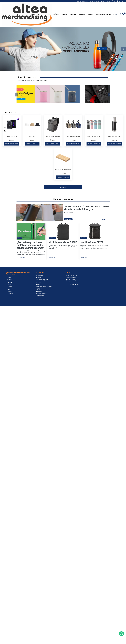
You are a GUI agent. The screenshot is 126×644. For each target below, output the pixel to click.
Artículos (56, 14)
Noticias (65, 14)
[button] (17, 95)
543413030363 (95, 1)
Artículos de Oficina (42, 281)
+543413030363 (71, 277)
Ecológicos (39, 290)
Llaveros (39, 283)
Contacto (73, 14)
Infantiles (39, 292)
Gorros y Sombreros (42, 293)
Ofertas (39, 277)
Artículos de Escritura (42, 279)
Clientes (91, 14)
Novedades (39, 276)
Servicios (9, 292)
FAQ (8, 290)
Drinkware (39, 288)
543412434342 (106, 1)
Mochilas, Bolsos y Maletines (44, 286)
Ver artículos (102, 49)
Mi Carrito (10, 293)
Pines (38, 285)
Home (9, 277)
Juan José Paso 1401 (82, 1)
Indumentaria (40, 295)
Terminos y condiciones (103, 14)
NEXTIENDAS (64, 304)
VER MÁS (63, 187)
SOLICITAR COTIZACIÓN (12, 144)
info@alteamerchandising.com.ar (76, 281)
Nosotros (82, 14)
